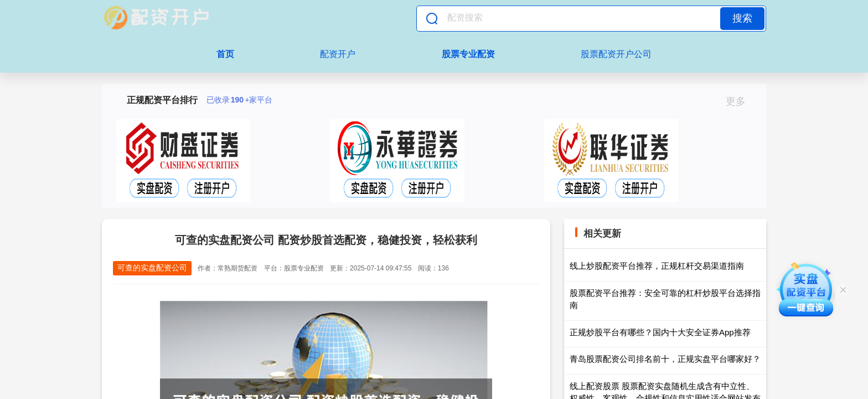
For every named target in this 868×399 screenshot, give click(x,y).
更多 (740, 101)
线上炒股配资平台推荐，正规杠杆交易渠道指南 (657, 266)
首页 (225, 54)
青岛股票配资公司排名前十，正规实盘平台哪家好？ (665, 359)
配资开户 (338, 54)
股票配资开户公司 (616, 54)
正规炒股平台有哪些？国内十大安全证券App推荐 (660, 332)
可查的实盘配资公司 (152, 268)
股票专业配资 (468, 54)
